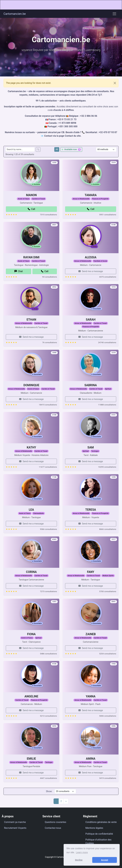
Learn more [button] (82, 852)
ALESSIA (91, 271)
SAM (91, 461)
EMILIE (31, 772)
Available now (71, 150)
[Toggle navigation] (114, 14)
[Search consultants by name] (20, 149)
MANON (31, 209)
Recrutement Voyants (15, 828)
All (57, 149)
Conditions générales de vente (101, 822)
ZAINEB (91, 648)
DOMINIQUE (31, 399)
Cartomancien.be (15, 14)
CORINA (31, 586)
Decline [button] (79, 860)
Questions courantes (56, 822)
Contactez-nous (53, 828)
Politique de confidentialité (99, 834)
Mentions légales (94, 828)
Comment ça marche (15, 822)
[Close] (115, 83)
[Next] (66, 801)
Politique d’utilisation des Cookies (98, 841)
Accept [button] (104, 860)
